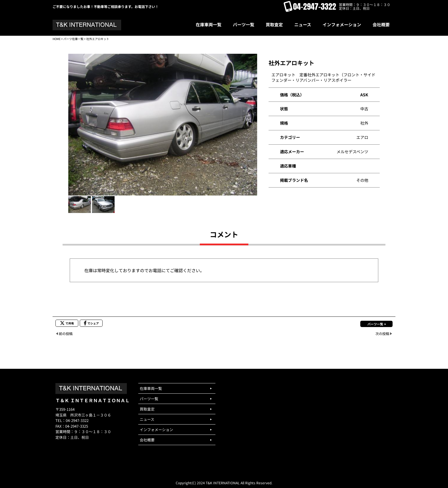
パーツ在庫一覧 (73, 39)
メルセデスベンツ (352, 152)
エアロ (362, 137)
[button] (250, 124)
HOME (57, 39)
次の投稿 (382, 333)
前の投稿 (66, 333)
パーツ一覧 (375, 324)
